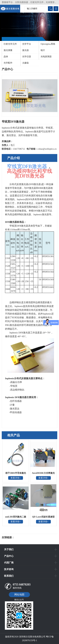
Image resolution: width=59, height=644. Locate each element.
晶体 (6, 57)
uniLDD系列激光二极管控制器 (16, 518)
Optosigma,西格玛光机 (47, 45)
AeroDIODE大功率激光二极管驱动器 (43, 474)
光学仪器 (27, 57)
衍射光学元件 (10, 44)
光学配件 (8, 63)
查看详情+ (16, 478)
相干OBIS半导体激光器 (16, 474)
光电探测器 (46, 57)
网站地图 (19, 595)
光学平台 (27, 44)
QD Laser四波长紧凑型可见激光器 (43, 518)
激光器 (25, 50)
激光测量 (8, 50)
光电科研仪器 (24, 537)
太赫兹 (25, 63)
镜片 (43, 50)
